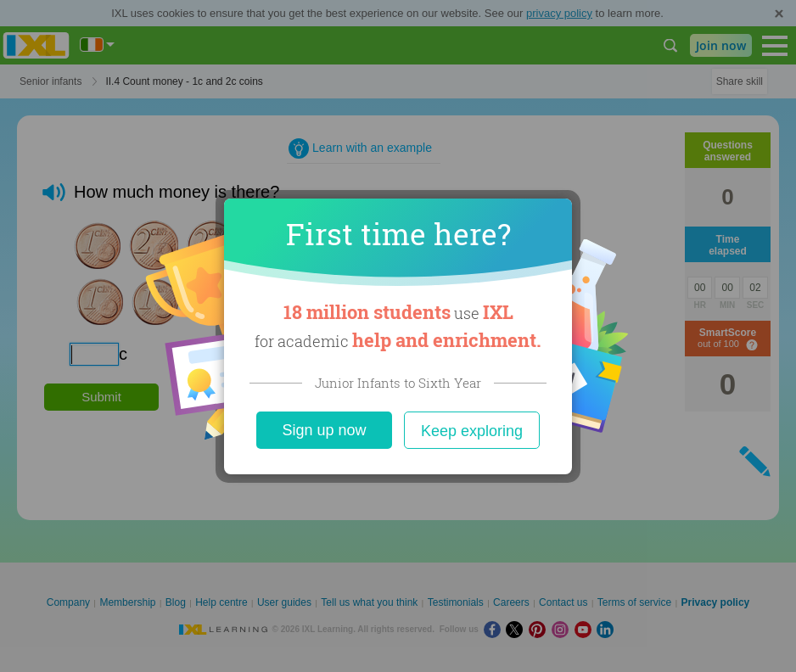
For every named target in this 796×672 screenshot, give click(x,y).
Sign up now (324, 430)
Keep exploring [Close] (472, 431)
